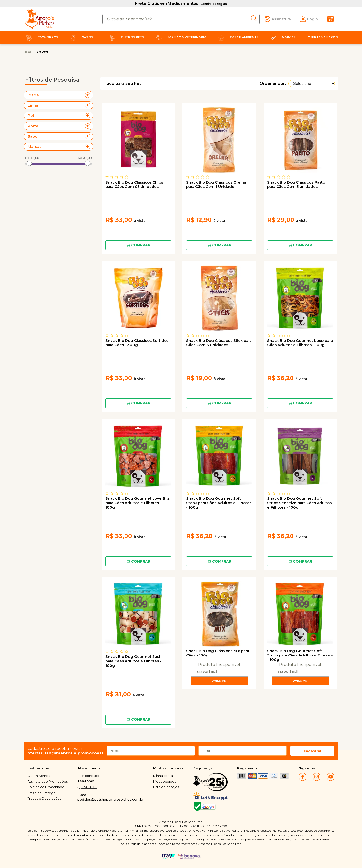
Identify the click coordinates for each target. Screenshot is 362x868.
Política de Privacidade (46, 787)
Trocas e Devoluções (44, 798)
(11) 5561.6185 (87, 787)
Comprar (141, 245)
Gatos (81, 37)
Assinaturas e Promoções (48, 781)
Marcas (282, 37)
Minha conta (163, 776)
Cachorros (41, 37)
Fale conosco (88, 776)
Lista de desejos (166, 787)
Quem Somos (39, 776)
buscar (255, 18)
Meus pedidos (165, 781)
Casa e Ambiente (237, 37)
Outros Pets (126, 37)
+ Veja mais (89, 95)
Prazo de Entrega (41, 793)
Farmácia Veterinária (180, 37)
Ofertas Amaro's (323, 37)
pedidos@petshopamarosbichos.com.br (111, 799)
